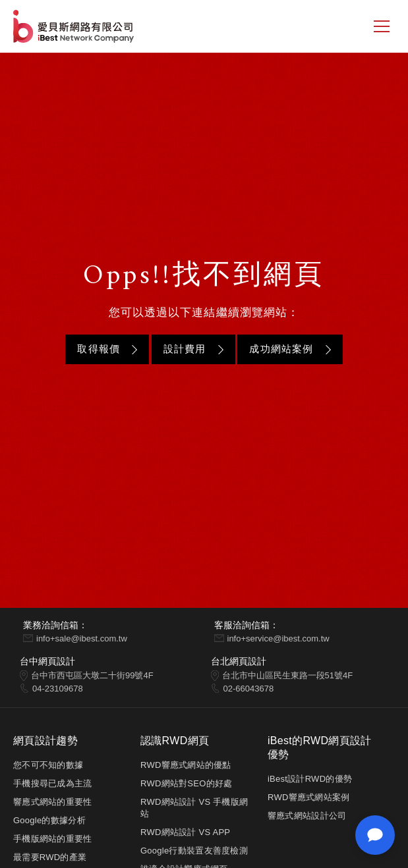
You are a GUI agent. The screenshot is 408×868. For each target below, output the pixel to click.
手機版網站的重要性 (52, 839)
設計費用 (185, 349)
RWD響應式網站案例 (308, 797)
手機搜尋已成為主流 (52, 783)
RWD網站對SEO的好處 (186, 783)
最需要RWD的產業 (50, 857)
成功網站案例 (281, 349)
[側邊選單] (382, 26)
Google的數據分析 (49, 820)
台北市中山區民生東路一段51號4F (288, 675)
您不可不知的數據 (48, 765)
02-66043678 (249, 689)
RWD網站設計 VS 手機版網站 (194, 808)
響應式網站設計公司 (307, 816)
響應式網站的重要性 (52, 802)
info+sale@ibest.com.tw (82, 638)
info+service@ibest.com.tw (278, 638)
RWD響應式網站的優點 (186, 765)
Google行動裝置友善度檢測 (194, 851)
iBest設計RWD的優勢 (310, 779)
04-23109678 (58, 689)
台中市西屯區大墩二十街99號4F (92, 675)
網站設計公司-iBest (75, 26)
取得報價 (99, 349)
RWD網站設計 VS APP (185, 832)
